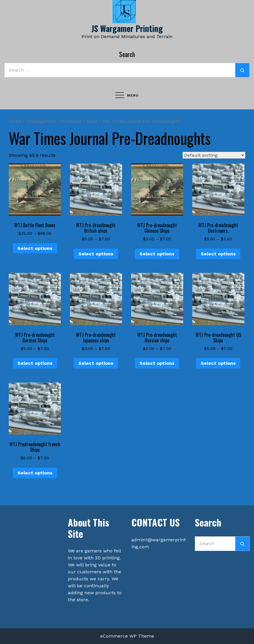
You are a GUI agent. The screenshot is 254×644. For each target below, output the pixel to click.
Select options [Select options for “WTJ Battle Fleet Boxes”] (35, 248)
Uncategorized (41, 121)
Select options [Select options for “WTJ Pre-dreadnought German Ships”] (35, 363)
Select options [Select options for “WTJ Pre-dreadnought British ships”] (96, 254)
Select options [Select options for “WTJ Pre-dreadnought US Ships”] (218, 363)
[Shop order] (214, 155)
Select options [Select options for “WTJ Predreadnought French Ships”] (35, 473)
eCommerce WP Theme (127, 636)
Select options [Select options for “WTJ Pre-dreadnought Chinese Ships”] (157, 254)
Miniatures (71, 121)
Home (15, 121)
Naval (92, 121)
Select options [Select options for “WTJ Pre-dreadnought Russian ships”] (157, 363)
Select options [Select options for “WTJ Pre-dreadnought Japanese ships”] (96, 363)
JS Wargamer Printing (127, 28)
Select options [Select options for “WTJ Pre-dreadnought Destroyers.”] (218, 254)
